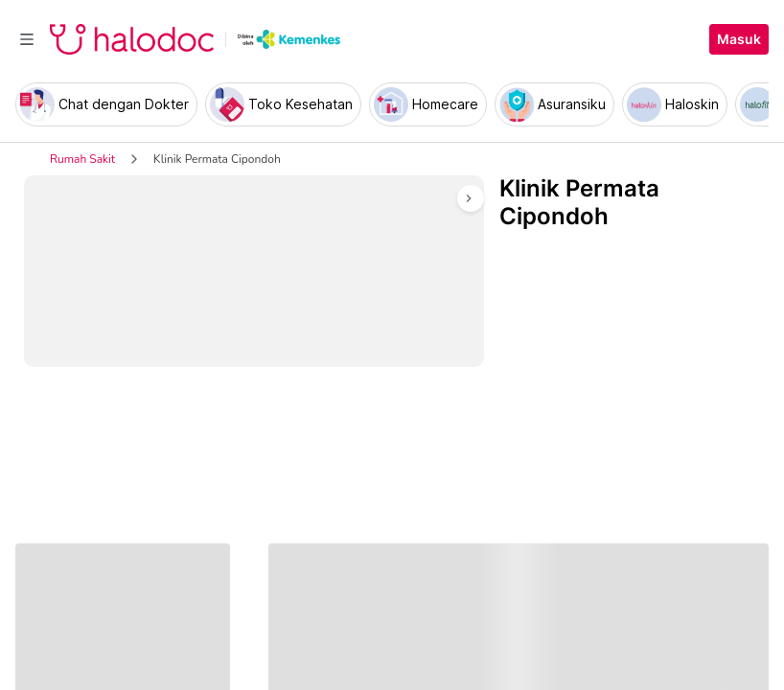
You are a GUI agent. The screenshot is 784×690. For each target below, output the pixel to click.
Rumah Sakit (82, 159)
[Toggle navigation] (27, 39)
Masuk (739, 39)
